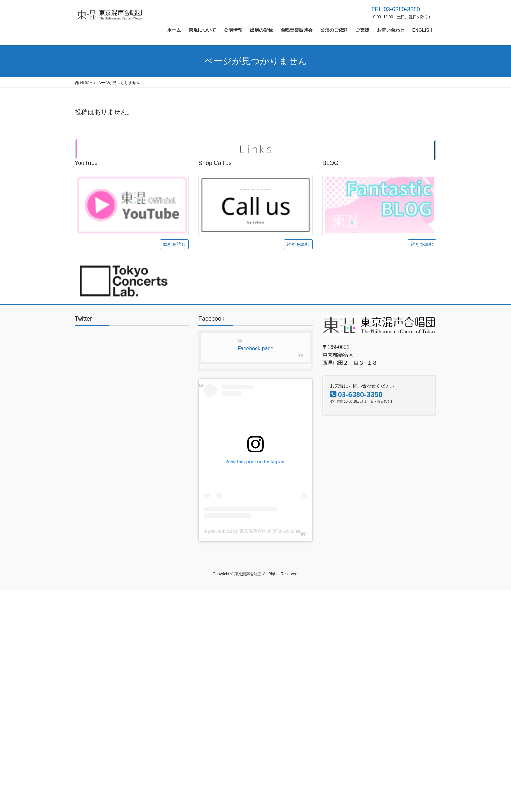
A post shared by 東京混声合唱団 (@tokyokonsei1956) (259, 531)
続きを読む (174, 244)
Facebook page (255, 349)
